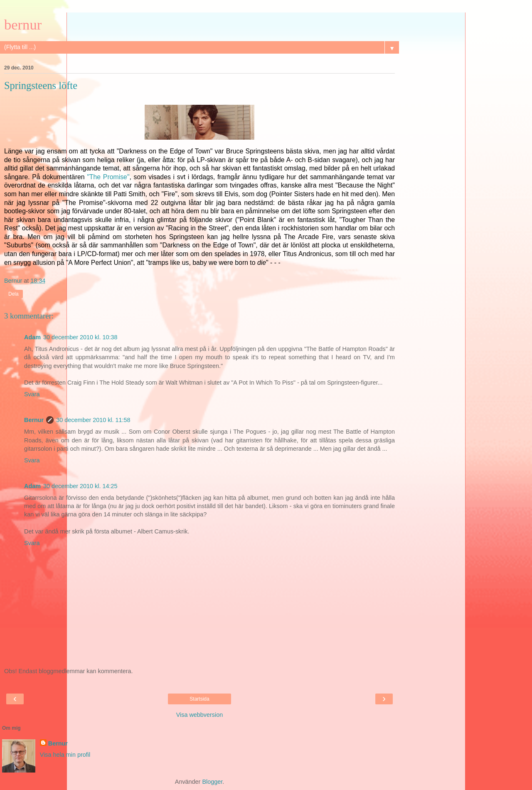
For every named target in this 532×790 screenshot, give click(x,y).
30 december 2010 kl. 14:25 (80, 486)
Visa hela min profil (65, 755)
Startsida (199, 699)
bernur (23, 25)
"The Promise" (108, 177)
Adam (32, 337)
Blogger (212, 782)
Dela (14, 294)
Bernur (34, 420)
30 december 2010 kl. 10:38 (80, 337)
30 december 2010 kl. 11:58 (93, 420)
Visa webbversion (200, 715)
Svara (32, 394)
